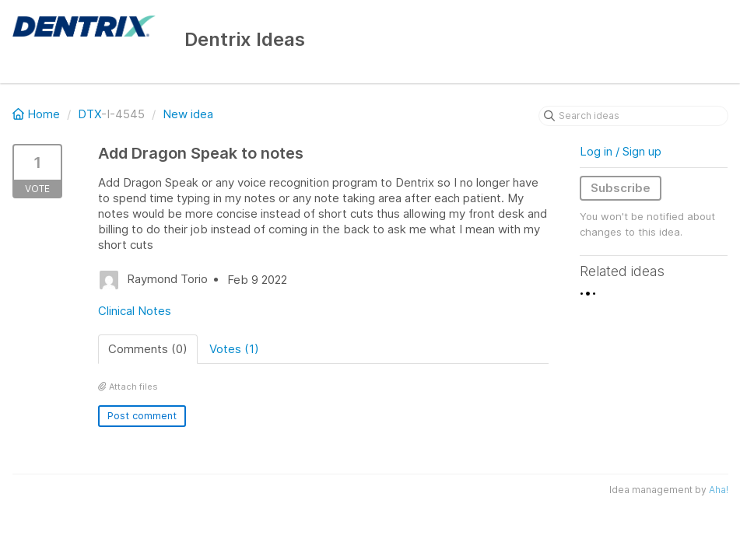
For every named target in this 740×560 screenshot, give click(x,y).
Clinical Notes (135, 311)
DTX (89, 114)
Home (38, 114)
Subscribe (621, 188)
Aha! (719, 490)
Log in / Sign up (621, 151)
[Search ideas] (633, 116)
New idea (188, 114)
